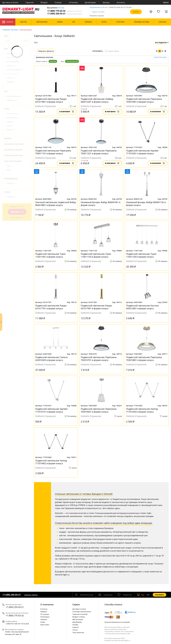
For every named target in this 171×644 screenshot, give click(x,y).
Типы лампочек (78, 632)
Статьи (75, 630)
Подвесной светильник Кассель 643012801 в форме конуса (142, 307)
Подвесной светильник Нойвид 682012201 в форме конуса (97, 100)
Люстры (12, 66)
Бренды (106, 2)
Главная (6, 30)
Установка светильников (82, 612)
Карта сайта (45, 625)
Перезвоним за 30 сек (99, 7)
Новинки (44, 619)
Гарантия (29, 2)
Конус (53, 61)
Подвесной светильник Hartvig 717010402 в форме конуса (51, 462)
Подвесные (12, 100)
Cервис (76, 604)
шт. (141, 595)
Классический (13, 114)
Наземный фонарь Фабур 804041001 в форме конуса (101, 204)
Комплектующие (14, 62)
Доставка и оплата (10, 2)
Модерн (11, 122)
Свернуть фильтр (46, 51)
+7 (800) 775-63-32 (64, 11)
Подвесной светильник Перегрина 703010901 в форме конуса (144, 100)
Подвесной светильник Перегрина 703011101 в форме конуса (53, 152)
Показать (17, 212)
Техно (10, 126)
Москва (61, 8)
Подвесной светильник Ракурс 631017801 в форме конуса (51, 100)
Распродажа (45, 617)
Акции (43, 622)
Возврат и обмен (79, 617)
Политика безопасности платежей (117, 622)
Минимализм (13, 118)
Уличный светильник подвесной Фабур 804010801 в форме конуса (56, 204)
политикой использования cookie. (118, 634)
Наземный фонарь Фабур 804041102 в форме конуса (146, 204)
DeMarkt (11, 183)
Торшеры (12, 82)
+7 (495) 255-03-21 (64, 14)
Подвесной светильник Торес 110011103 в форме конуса (96, 255)
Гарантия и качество (80, 614)
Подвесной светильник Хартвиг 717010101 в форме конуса (52, 410)
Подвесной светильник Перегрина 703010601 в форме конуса (99, 410)
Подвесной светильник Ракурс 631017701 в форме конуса (51, 307)
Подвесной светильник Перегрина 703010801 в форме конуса (144, 359)
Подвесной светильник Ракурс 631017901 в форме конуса (96, 307)
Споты (11, 78)
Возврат (44, 2)
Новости (76, 627)
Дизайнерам (90, 2)
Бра (10, 58)
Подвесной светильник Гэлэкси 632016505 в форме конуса (51, 359)
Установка (73, 2)
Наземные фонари (15, 96)
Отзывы (58, 2)
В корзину (67, 112)
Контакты (121, 2)
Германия (12, 197)
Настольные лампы (15, 70)
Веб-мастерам (78, 619)
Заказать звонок (31, 595)
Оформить (159, 595)
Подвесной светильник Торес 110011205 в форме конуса (141, 255)
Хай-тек (11, 130)
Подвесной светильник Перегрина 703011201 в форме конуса (99, 152)
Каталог (8, 22)
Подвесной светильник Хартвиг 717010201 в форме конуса (142, 152)
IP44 (9, 170)
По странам (45, 614)
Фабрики (44, 612)
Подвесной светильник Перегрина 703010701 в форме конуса (99, 359)
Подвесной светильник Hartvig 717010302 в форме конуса (142, 410)
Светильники (72, 61)
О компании (47, 604)
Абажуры (12, 53)
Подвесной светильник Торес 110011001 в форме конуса (51, 255)
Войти (166, 2)
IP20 (10, 166)
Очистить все (160, 57)
